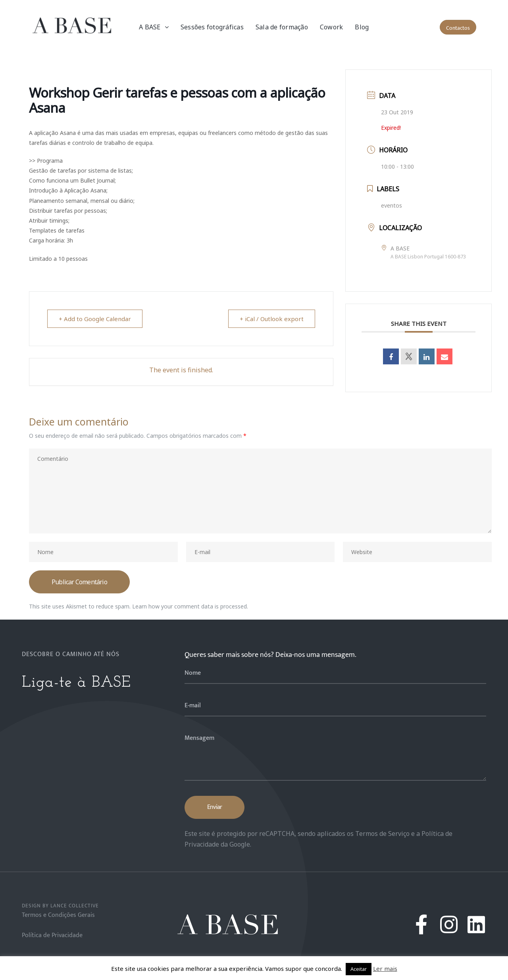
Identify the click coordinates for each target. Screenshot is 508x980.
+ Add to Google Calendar (95, 319)
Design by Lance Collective (60, 906)
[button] (458, 27)
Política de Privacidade (52, 935)
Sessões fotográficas (212, 27)
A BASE (154, 27)
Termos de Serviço (382, 834)
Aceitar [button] (359, 969)
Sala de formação (282, 27)
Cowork (332, 27)
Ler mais (385, 968)
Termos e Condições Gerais (58, 915)
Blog (362, 27)
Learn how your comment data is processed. (190, 606)
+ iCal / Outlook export (272, 319)
